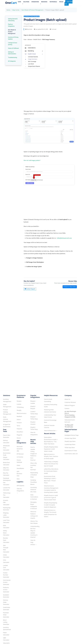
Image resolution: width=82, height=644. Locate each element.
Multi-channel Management (7, 419)
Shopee (19, 401)
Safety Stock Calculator (6, 533)
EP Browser (20, 454)
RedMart (19, 416)
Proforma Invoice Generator (6, 590)
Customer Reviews (70, 402)
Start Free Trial (68, 3)
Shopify (19, 410)
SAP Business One (19, 474)
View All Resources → (51, 431)
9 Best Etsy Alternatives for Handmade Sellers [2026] (51, 471)
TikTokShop (20, 407)
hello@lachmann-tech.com (64, 238)
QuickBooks (20, 468)
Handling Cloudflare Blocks (34, 482)
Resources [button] (44, 2)
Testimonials (53, 2)
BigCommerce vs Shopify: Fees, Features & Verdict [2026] (51, 456)
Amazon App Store (70, 438)
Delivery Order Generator (6, 602)
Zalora (19, 420)
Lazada (19, 404)
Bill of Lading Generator (6, 622)
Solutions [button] (26, 2)
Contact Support (30, 289)
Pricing (61, 2)
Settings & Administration (12, 53)
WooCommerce (22, 413)
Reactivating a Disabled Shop (34, 475)
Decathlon (20, 432)
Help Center (16, 10)
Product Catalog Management (7, 412)
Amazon (19, 423)
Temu (18, 426)
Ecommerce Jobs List (71, 454)
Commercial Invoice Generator (7, 582)
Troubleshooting (13, 57)
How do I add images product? (32, 160)
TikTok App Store (70, 447)
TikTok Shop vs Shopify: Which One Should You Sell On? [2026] (51, 464)
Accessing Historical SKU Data (33, 490)
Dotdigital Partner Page (72, 435)
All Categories (12, 61)
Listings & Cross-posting (13, 44)
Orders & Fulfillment (13, 48)
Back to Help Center (70, 287)
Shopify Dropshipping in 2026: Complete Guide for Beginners (51, 505)
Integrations (35, 2)
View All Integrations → (20, 491)
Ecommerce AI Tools (71, 451)
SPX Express (21, 486)
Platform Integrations (11, 25)
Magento (19, 435)
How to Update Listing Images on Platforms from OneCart (34, 454)
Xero (18, 479)
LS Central (20, 457)
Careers (67, 409)
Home (19, 2)
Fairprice (19, 429)
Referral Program (70, 405)
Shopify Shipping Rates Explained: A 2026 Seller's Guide (51, 449)
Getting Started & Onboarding (13, 20)
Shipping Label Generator (6, 515)
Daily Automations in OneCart (34, 497)
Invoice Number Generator (6, 575)
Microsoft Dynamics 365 (20, 449)
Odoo (18, 465)
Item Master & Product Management (32, 10)
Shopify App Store (70, 441)
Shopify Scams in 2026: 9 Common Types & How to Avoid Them (51, 498)
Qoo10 (19, 438)
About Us (67, 399)
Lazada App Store (70, 444)
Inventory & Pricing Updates (13, 38)
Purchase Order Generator (6, 615)
